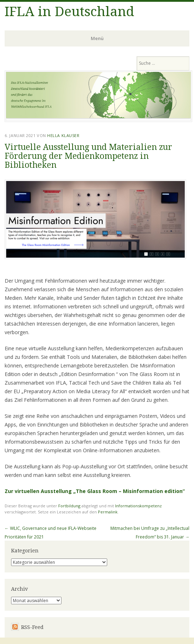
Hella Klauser (63, 135)
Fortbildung (69, 506)
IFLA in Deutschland (69, 12)
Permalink (108, 512)
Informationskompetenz (138, 506)
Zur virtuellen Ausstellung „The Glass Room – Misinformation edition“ (95, 491)
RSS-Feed (32, 627)
